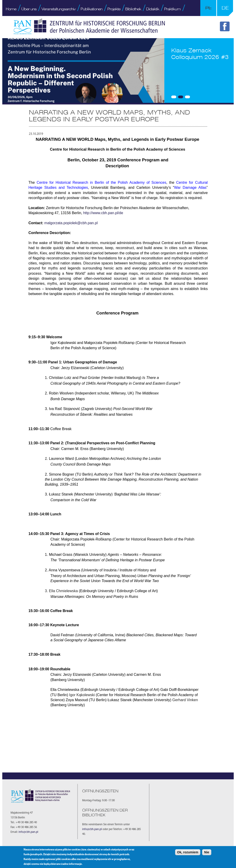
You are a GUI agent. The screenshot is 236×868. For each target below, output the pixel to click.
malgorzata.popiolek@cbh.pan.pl (71, 223)
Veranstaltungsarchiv (58, 9)
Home (11, 9)
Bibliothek (133, 9)
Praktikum (172, 9)
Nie (207, 852)
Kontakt (12, 21)
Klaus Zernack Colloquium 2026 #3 (200, 54)
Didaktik (153, 9)
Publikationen (91, 9)
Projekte (114, 9)
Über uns (29, 9)
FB (225, 27)
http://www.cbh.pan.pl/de (104, 213)
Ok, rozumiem (188, 852)
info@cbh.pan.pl (28, 832)
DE (225, 8)
